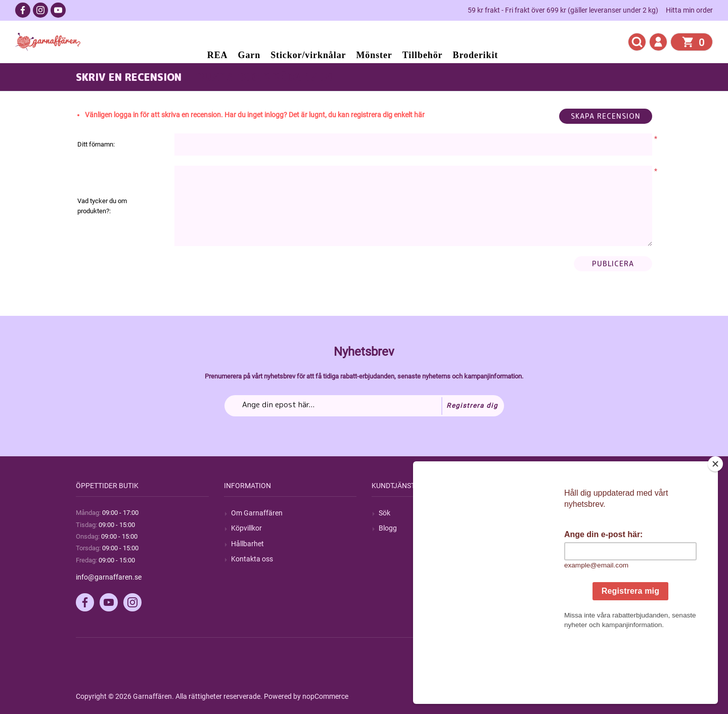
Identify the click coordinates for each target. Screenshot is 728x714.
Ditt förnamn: (96, 144)
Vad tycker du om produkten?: (102, 206)
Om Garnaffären (257, 513)
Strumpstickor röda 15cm (258, 77)
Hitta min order (689, 10)
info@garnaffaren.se (109, 577)
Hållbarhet (247, 544)
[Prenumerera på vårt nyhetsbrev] (364, 406)
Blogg (388, 528)
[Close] (715, 527)
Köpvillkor (246, 528)
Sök (384, 513)
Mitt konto (543, 513)
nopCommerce (325, 696)
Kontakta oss (252, 559)
